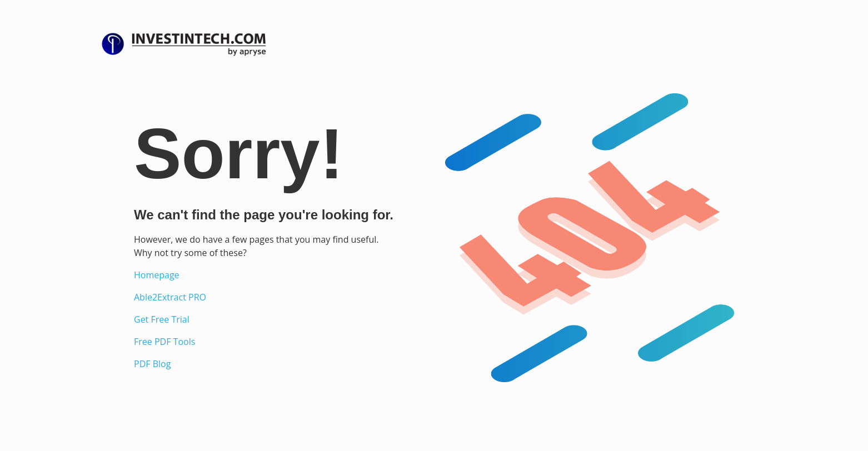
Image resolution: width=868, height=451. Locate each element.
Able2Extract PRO (170, 297)
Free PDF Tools (164, 342)
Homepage (157, 275)
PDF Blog (152, 364)
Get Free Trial (162, 319)
